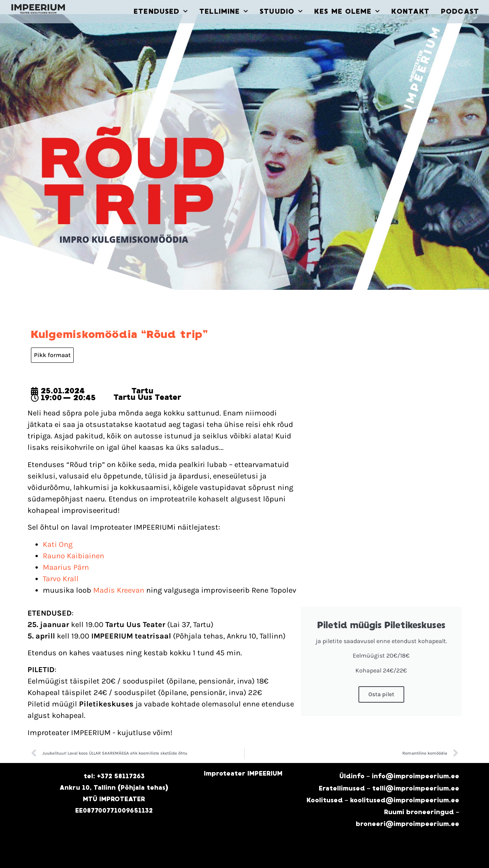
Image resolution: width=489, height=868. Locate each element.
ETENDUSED (161, 12)
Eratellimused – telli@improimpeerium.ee (389, 788)
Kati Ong (58, 544)
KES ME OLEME (347, 12)
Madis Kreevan (119, 590)
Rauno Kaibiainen (73, 556)
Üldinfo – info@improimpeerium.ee (399, 776)
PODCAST (460, 11)
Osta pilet (381, 694)
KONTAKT (410, 11)
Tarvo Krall (61, 579)
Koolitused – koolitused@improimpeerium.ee (383, 800)
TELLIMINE (224, 12)
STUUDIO (281, 12)
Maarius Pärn (66, 567)
